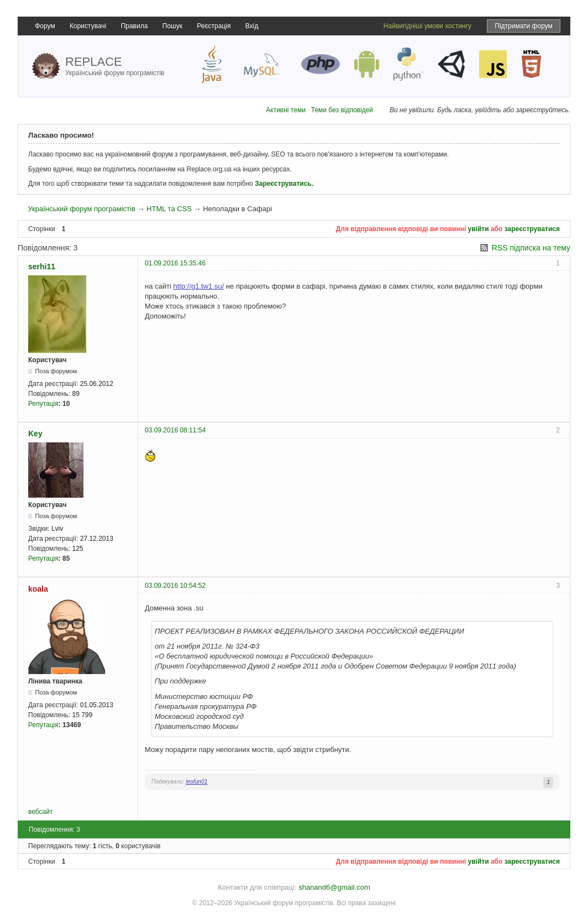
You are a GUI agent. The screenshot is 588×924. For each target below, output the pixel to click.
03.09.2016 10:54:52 (175, 586)
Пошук (172, 26)
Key (35, 434)
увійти (479, 229)
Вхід (252, 26)
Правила (135, 26)
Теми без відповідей (342, 110)
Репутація (43, 404)
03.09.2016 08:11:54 (175, 430)
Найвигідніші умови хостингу (427, 26)
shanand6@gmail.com (334, 887)
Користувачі (88, 26)
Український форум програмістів (81, 209)
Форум (45, 26)
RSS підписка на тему (531, 248)
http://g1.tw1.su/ (198, 286)
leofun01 (196, 782)
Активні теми (286, 110)
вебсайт (40, 812)
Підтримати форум (524, 26)
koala (38, 589)
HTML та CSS (169, 209)
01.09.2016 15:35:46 (175, 263)
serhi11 (42, 267)
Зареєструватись (283, 184)
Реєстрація (214, 26)
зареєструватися (532, 229)
